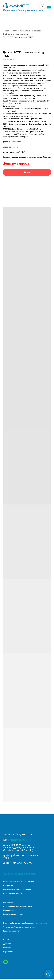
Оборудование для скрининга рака (17, 906)
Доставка (7, 944)
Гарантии (7, 948)
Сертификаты (9, 952)
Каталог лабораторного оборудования (19, 882)
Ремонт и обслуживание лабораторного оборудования (25, 923)
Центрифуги (8, 886)
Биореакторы (9, 910)
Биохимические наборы (13, 914)
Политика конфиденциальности (20, 874)
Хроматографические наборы (31, 31)
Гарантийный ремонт (12, 931)
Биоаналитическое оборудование (17, 889)
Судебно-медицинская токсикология (16, 34)
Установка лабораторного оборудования (20, 927)
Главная (6, 31)
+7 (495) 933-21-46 (22, 835)
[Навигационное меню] (49, 8)
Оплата (6, 940)
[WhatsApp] (6, 963)
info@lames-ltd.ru (18, 840)
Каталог (14, 31)
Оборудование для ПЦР (13, 893)
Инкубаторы (8, 902)
